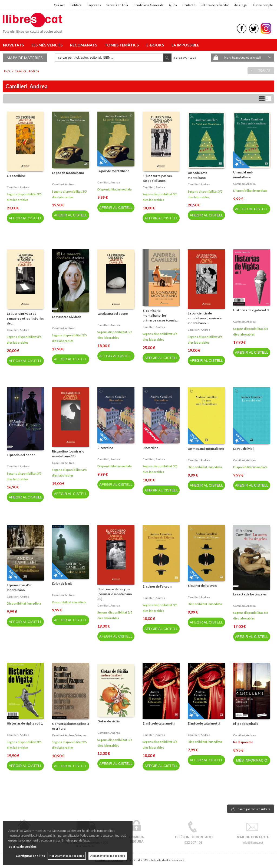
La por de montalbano (68, 173)
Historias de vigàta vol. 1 (25, 723)
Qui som (60, 5)
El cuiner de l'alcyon (157, 586)
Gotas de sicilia (108, 721)
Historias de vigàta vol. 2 (251, 310)
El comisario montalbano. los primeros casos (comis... (161, 315)
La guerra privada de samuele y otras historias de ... (25, 318)
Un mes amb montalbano (206, 449)
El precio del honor (21, 455)
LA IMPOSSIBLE (185, 45)
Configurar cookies (30, 856)
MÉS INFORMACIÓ (252, 760)
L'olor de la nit (62, 583)
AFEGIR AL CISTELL (25, 218)
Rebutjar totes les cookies (67, 856)
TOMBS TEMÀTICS (123, 45)
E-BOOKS (156, 45)
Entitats (76, 5)
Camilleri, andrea (18, 187)
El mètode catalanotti (159, 723)
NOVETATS (14, 45)
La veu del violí (244, 449)
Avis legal (241, 5)
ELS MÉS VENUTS (48, 45)
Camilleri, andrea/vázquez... (70, 735)
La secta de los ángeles (250, 594)
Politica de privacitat (215, 5)
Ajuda (173, 5)
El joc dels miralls (246, 724)
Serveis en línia (117, 5)
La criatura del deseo (113, 314)
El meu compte (263, 5)
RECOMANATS (84, 45)
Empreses (94, 5)
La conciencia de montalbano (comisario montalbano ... (205, 318)
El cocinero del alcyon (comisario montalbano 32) (115, 594)
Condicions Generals (148, 5)
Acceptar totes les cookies (108, 856)
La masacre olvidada (67, 317)
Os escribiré (16, 176)
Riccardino (105, 448)
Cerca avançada (185, 57)
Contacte (189, 5)
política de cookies (22, 847)
